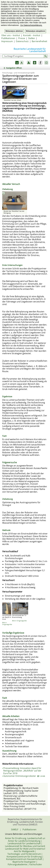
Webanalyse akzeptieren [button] (36, 31)
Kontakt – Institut (32, 35)
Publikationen (8, 38)
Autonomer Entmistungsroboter (24, 776)
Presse (22, 38)
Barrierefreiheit (39, 41)
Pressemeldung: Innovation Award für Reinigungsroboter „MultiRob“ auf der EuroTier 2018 (22, 771)
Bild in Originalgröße (7, 623)
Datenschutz (22, 41)
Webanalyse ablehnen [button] (14, 31)
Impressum (7, 41)
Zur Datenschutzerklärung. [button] (31, 25)
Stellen (32, 38)
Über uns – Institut (11, 35)
